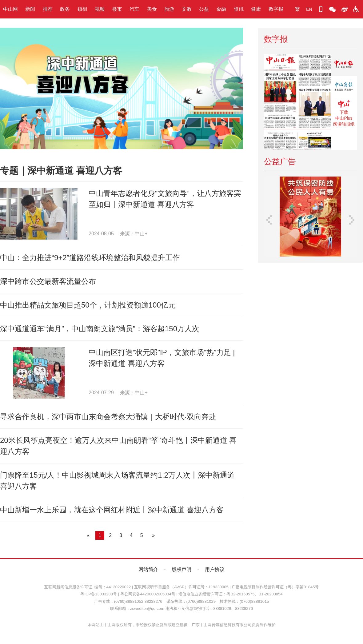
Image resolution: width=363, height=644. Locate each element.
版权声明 (181, 569)
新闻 (30, 9)
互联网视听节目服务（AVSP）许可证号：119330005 (181, 587)
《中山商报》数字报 (344, 87)
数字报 (276, 9)
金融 (221, 9)
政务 (65, 9)
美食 (152, 9)
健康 (256, 9)
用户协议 (215, 569)
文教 (187, 9)
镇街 (82, 9)
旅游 (169, 9)
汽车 (134, 9)
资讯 (239, 9)
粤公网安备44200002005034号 (148, 594)
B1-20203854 (270, 594)
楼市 (117, 9)
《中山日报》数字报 (344, 65)
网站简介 (148, 569)
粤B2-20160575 (240, 594)
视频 (100, 9)
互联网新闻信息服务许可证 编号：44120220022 (88, 587)
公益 (204, 9)
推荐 (48, 9)
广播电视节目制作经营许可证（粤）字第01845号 (275, 587)
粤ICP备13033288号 (99, 594)
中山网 (10, 9)
